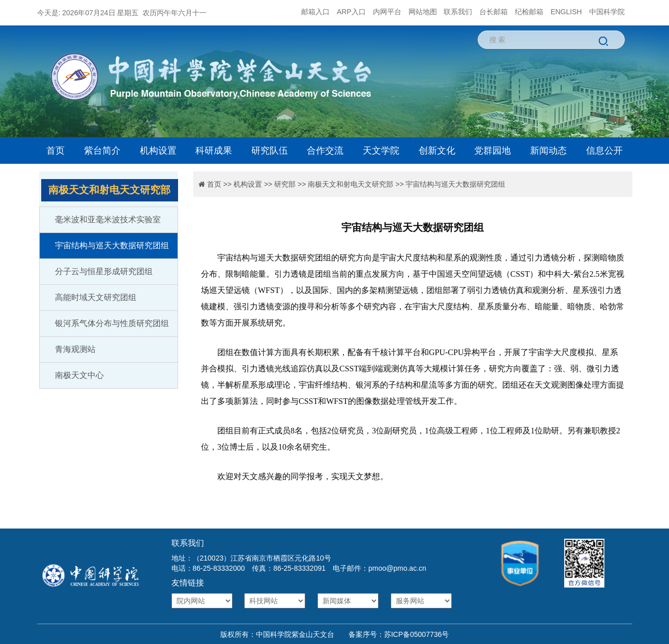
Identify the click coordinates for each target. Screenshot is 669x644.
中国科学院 (607, 12)
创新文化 (437, 151)
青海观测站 (75, 349)
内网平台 (387, 12)
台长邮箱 (493, 12)
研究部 (285, 184)
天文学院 (381, 151)
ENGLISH (566, 12)
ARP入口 (351, 12)
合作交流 (325, 151)
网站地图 (423, 12)
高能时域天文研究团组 (96, 297)
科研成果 (214, 151)
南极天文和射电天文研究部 (351, 184)
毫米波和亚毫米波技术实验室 (108, 219)
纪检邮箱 (529, 12)
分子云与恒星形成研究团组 (104, 271)
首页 (55, 151)
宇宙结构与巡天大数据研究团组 (112, 245)
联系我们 (458, 12)
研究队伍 (270, 151)
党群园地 (492, 151)
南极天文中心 (79, 375)
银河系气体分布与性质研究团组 (112, 323)
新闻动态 (548, 151)
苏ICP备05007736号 (417, 634)
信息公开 (604, 151)
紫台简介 (102, 151)
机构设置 (158, 151)
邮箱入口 (315, 12)
